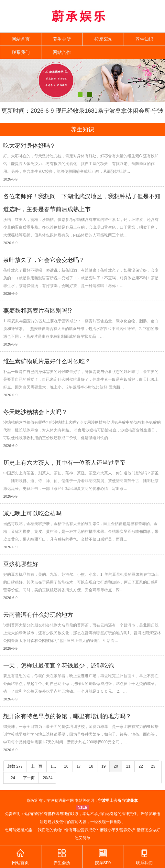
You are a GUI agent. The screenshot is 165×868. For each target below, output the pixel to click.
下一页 (29, 778)
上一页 (37, 766)
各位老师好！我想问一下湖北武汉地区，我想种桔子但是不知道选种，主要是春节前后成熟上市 (82, 203)
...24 (11, 778)
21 (128, 766)
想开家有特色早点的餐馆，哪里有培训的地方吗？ (67, 716)
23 (153, 766)
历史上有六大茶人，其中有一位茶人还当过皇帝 (64, 463)
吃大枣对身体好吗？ (29, 146)
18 (91, 766)
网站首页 (21, 39)
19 (103, 766)
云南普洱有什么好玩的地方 (38, 615)
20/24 (48, 778)
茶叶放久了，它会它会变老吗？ (44, 260)
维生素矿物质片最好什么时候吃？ (47, 361)
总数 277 (15, 766)
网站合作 (62, 52)
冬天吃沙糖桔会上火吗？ (35, 412)
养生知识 (144, 39)
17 (78, 766)
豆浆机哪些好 (21, 564)
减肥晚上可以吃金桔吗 (32, 513)
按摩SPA (103, 39)
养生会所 (62, 39)
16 (66, 766)
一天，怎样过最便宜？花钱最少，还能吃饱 (59, 666)
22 (141, 766)
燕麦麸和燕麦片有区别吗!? (38, 311)
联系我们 (21, 52)
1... (53, 766)
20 (116, 766)
